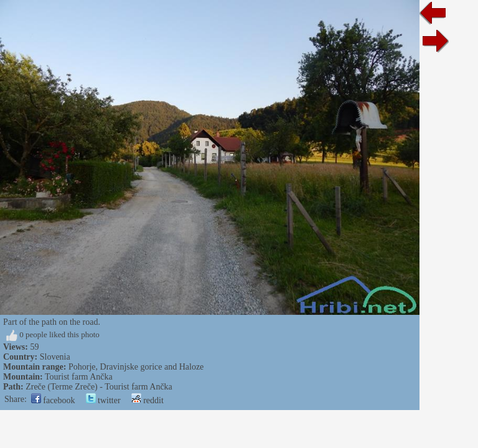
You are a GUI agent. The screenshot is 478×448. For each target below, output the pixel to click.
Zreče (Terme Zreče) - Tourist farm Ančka (99, 387)
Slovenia (55, 357)
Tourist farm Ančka (79, 377)
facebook (53, 400)
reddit (148, 400)
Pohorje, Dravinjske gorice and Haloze (136, 367)
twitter (103, 400)
